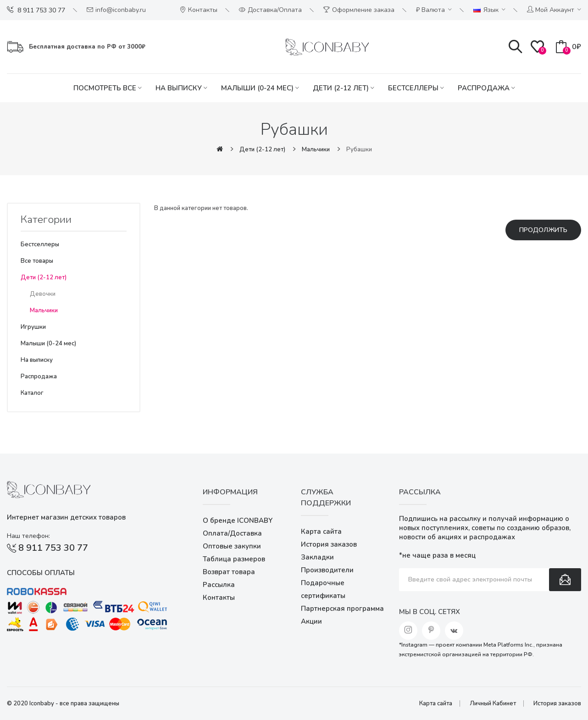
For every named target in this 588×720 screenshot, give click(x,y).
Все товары (37, 261)
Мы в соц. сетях (430, 612)
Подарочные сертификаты (323, 589)
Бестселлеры (40, 244)
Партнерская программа (342, 609)
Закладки (317, 557)
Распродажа (39, 377)
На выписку (37, 360)
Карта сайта (321, 532)
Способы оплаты (41, 573)
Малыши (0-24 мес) (48, 343)
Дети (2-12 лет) (262, 150)
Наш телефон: (28, 536)
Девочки (43, 294)
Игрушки (33, 327)
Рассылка (219, 585)
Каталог (32, 393)
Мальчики (316, 150)
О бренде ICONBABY (238, 521)
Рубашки (359, 150)
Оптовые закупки (232, 546)
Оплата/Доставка (232, 533)
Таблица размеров (234, 559)
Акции (311, 621)
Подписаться (565, 580)
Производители (327, 570)
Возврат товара (229, 572)
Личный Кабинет (493, 703)
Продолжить (543, 230)
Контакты (219, 598)
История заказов (329, 544)
